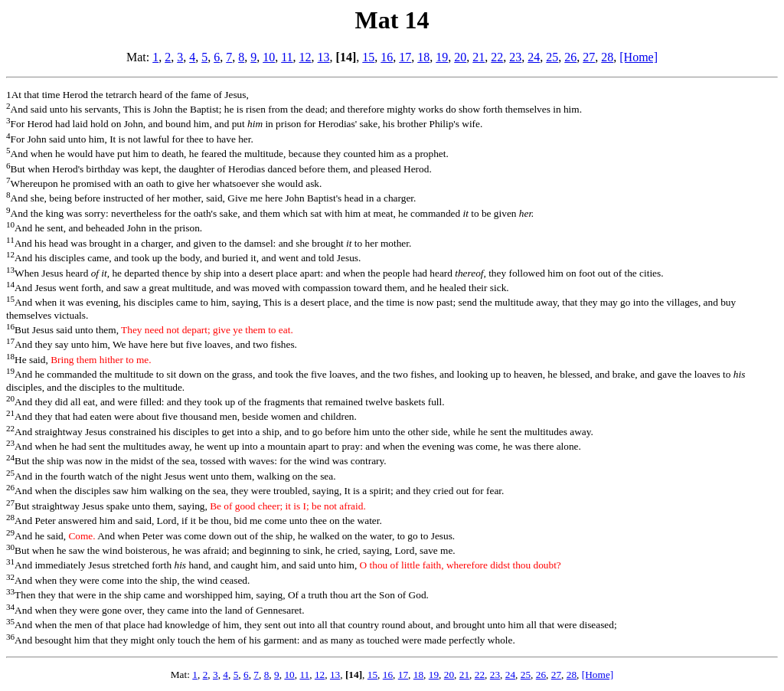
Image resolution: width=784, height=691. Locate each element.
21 (479, 57)
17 (405, 57)
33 (10, 591)
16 (387, 57)
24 (534, 57)
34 (10, 607)
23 (515, 57)
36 (10, 637)
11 (287, 57)
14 (10, 284)
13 (324, 57)
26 (570, 57)
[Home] (639, 57)
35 (10, 621)
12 (305, 57)
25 (552, 57)
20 (460, 57)
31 (10, 562)
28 (607, 57)
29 (10, 532)
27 (589, 57)
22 (497, 57)
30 (10, 547)
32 (10, 577)
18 (423, 57)
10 (269, 57)
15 (368, 57)
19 (442, 57)
